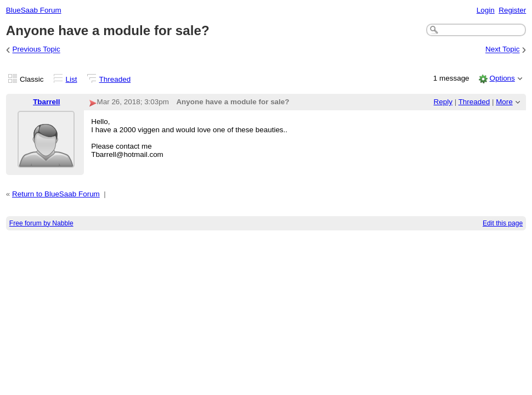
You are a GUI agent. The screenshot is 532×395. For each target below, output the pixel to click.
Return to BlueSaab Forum (56, 194)
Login (486, 10)
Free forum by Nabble (41, 223)
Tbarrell (46, 102)
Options (502, 78)
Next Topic (503, 50)
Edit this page (503, 223)
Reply (443, 102)
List (72, 79)
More (504, 102)
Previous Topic (36, 50)
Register (512, 10)
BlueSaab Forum (34, 10)
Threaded (115, 79)
